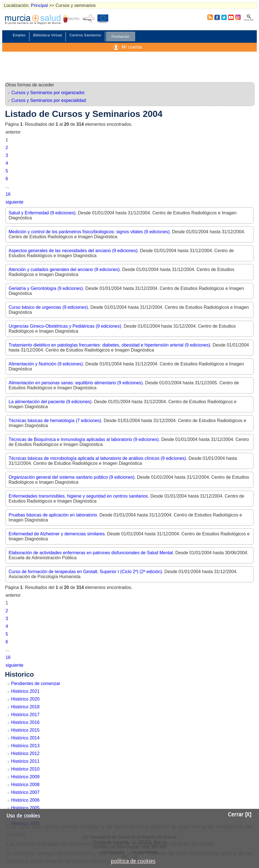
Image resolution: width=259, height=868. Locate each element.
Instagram (238, 17)
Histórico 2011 (25, 761)
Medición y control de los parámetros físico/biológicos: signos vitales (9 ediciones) (89, 232)
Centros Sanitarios (85, 35)
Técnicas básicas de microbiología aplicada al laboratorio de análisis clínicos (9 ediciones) (97, 458)
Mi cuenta (132, 47)
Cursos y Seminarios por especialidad (49, 100)
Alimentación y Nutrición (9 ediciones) (46, 364)
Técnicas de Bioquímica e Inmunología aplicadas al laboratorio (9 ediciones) (84, 439)
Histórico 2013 (25, 746)
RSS (209, 17)
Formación (121, 37)
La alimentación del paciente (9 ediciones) (50, 402)
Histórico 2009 (25, 777)
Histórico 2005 (25, 808)
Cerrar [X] (240, 815)
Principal (39, 5)
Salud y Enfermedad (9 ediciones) (42, 213)
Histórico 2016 (25, 722)
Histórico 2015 (25, 730)
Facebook (217, 17)
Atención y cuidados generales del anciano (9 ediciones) (64, 269)
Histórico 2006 (25, 800)
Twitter (224, 17)
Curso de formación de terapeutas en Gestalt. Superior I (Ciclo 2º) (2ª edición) (85, 572)
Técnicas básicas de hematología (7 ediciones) (55, 421)
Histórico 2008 (25, 785)
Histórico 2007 (25, 792)
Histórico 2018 (25, 707)
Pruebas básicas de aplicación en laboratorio (53, 515)
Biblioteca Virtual (47, 35)
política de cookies (133, 861)
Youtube (231, 17)
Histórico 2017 (25, 715)
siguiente (14, 202)
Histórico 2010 (25, 769)
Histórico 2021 (25, 691)
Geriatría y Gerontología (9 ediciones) (46, 288)
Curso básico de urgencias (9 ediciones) (48, 307)
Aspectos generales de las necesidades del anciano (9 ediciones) (73, 251)
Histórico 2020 (25, 699)
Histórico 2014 (25, 738)
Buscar (249, 20)
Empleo (19, 35)
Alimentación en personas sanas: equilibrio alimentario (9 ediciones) (76, 383)
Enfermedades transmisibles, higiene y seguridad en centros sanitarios (78, 496)
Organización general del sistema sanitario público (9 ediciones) (72, 477)
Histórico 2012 (25, 753)
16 (8, 194)
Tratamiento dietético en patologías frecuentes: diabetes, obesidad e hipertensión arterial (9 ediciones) (109, 345)
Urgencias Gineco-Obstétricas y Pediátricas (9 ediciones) (65, 326)
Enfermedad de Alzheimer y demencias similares (57, 534)
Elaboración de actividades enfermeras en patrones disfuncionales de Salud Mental (91, 553)
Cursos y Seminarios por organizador (48, 93)
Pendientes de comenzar (36, 683)
